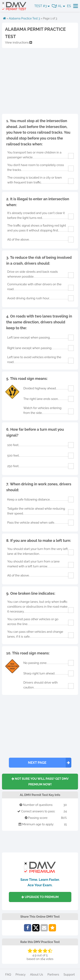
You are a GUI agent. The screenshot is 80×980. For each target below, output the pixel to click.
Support (69, 975)
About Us (36, 975)
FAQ (8, 975)
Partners (53, 975)
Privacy (21, 975)
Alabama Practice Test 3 (24, 18)
